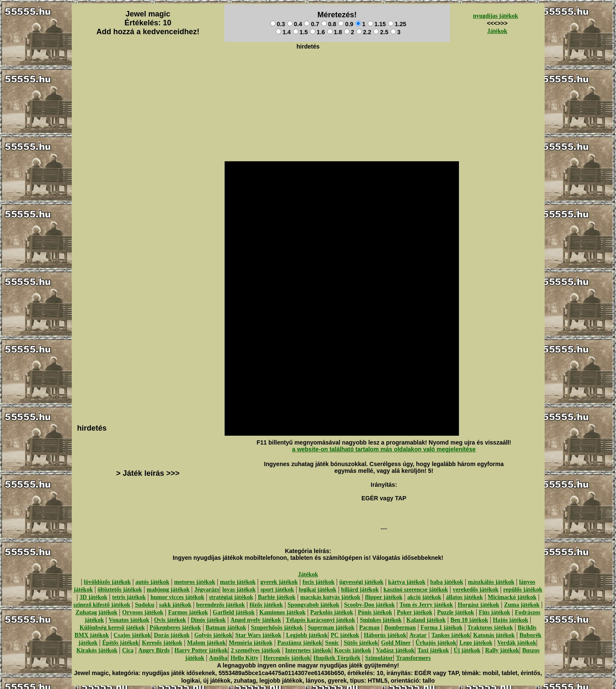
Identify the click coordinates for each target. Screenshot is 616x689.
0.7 (311, 24)
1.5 (300, 32)
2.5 (381, 32)
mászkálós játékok (491, 582)
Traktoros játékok (490, 628)
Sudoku (145, 605)
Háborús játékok (385, 635)
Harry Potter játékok (201, 650)
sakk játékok (175, 605)
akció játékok (425, 597)
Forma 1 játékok (442, 628)
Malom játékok (206, 643)
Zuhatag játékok (96, 612)
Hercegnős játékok (287, 658)
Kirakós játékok (97, 650)
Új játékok (467, 650)
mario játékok (238, 582)
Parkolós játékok (332, 612)
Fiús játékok (494, 612)
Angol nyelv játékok (256, 620)
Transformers (413, 658)
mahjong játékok (168, 590)
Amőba (218, 658)
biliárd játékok (360, 590)
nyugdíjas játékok (495, 16)
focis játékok (318, 582)
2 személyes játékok (256, 650)
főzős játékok (266, 605)
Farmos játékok (188, 612)
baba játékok (447, 582)
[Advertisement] (308, 72)
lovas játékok (239, 590)
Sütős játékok (361, 643)
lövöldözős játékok (107, 582)
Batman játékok (226, 628)
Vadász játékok (395, 650)
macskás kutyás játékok (330, 597)
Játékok (497, 31)
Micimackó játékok (512, 597)
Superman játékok (331, 628)
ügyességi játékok (362, 582)
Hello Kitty (245, 658)
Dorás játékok (172, 635)
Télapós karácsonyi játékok (320, 620)
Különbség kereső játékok (113, 628)
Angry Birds (154, 650)
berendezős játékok (220, 605)
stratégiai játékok (231, 597)
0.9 (346, 24)
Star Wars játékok (258, 635)
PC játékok (345, 635)
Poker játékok (415, 612)
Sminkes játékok (381, 620)
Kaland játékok (426, 620)
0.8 (329, 24)
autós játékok (153, 582)
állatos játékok (464, 597)
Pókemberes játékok (175, 628)
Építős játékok (121, 643)
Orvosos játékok (143, 612)
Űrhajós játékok (436, 643)
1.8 (335, 32)
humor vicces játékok (177, 597)
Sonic (332, 643)
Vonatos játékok (129, 620)
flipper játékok (384, 597)
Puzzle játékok (455, 612)
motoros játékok (194, 582)
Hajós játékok (510, 620)
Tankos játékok (451, 635)
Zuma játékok (522, 605)
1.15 (377, 24)
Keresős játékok (162, 643)
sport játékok (277, 590)
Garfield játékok (234, 612)
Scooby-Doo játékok (369, 605)
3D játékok (94, 597)
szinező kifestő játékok (102, 605)
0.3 (278, 24)
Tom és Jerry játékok (426, 605)
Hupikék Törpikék (337, 658)
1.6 (317, 32)
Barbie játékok (277, 597)
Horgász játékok (478, 605)
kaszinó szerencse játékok (416, 590)
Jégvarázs (207, 590)
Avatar (418, 635)
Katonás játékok (494, 635)
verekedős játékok (475, 590)
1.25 (397, 24)
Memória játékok (251, 643)
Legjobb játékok (307, 635)
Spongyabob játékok (313, 605)
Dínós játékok (208, 620)
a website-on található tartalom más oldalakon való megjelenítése (384, 449)
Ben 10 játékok (469, 620)
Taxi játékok (433, 650)
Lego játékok (476, 643)
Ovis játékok (170, 620)
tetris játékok (129, 597)
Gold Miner (396, 643)
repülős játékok (523, 590)
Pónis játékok (375, 612)
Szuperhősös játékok (277, 628)
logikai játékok (318, 590)
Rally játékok (502, 650)
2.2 (364, 32)
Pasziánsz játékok (300, 643)
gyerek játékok (279, 582)
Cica (128, 650)
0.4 (294, 24)
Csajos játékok (132, 635)
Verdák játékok (517, 643)
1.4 (283, 32)
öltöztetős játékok (120, 590)
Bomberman (400, 628)
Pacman (369, 628)
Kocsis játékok (353, 650)
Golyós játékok (213, 635)
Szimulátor (379, 658)
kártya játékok (407, 582)
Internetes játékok (308, 650)
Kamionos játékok (282, 612)
